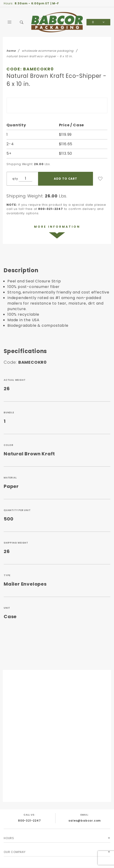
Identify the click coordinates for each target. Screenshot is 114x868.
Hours (9, 838)
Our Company (15, 852)
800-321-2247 (29, 821)
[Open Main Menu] (10, 22)
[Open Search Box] (22, 22)
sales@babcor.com (85, 821)
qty (15, 179)
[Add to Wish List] (100, 179)
